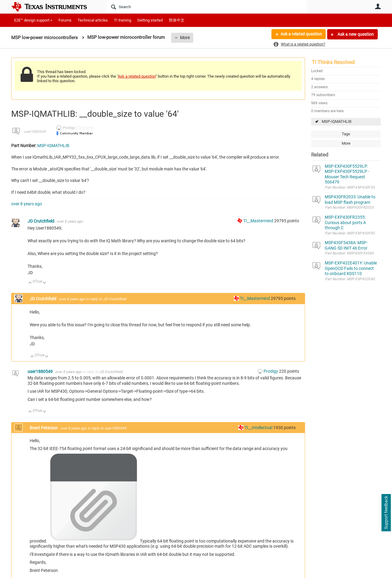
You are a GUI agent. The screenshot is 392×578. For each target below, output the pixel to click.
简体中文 (177, 20)
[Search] (207, 7)
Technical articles (93, 20)
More (185, 38)
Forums (65, 20)
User (378, 6)
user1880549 (35, 132)
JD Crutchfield (41, 221)
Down (45, 283)
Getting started (150, 20)
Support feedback (386, 513)
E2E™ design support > (33, 20)
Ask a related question (301, 34)
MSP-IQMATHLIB (337, 121)
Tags (346, 134)
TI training (123, 20)
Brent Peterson (44, 428)
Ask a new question (355, 34)
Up (30, 283)
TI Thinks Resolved (333, 62)
